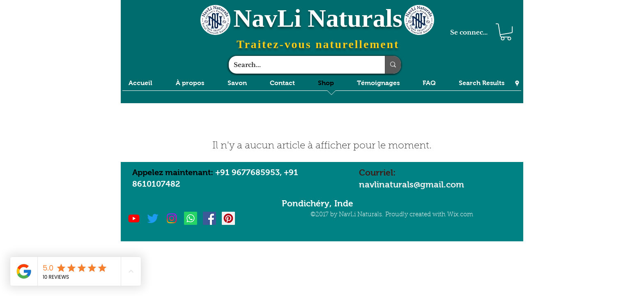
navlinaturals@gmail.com (412, 184)
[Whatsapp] (191, 218)
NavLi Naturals (318, 18)
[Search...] (301, 65)
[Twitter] (153, 218)
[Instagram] (172, 218)
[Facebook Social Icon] (209, 218)
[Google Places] (517, 83)
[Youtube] (134, 218)
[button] (506, 32)
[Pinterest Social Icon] (228, 218)
